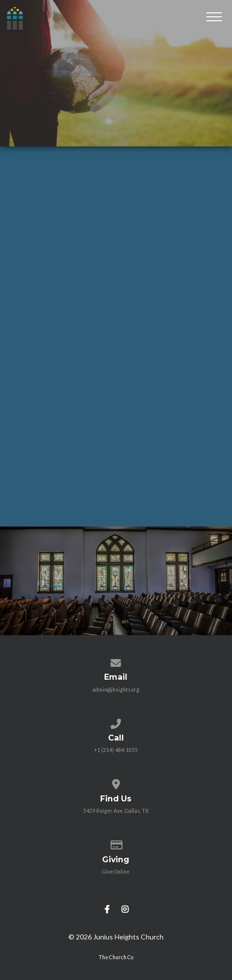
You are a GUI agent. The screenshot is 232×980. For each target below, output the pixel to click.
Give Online (116, 872)
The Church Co (116, 957)
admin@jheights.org (116, 690)
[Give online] (116, 843)
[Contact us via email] (116, 661)
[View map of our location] (116, 782)
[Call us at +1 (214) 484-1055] (116, 722)
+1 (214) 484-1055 (116, 750)
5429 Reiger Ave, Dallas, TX (116, 811)
